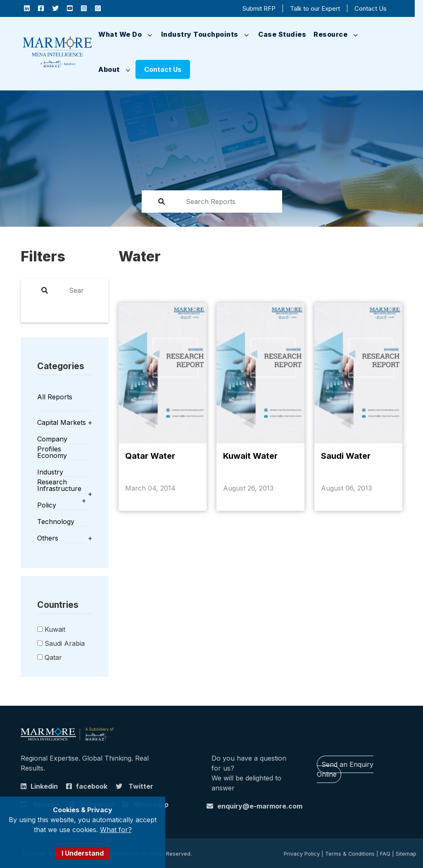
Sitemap (406, 854)
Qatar (53, 657)
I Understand (83, 853)
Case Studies (282, 34)
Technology (56, 522)
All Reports (55, 397)
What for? (116, 830)
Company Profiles (52, 444)
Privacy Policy (302, 854)
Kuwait (55, 629)
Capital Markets (62, 422)
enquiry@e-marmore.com (260, 806)
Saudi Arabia (65, 643)
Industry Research (52, 477)
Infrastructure (59, 489)
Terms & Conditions (350, 854)
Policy (47, 505)
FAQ (385, 854)
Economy (52, 455)
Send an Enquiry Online (345, 769)
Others (48, 538)
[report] (226, 202)
